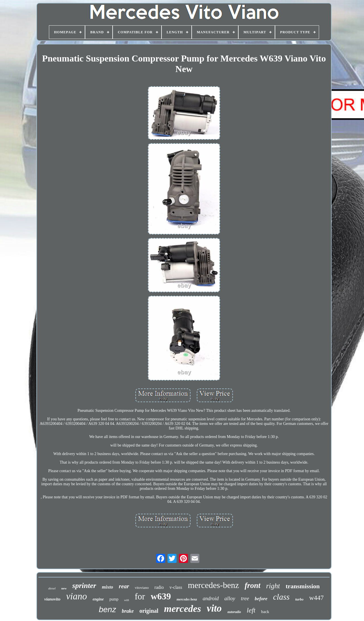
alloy (230, 598)
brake (128, 611)
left (251, 610)
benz (107, 609)
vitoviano (142, 588)
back (265, 612)
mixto (107, 587)
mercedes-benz (213, 585)
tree (245, 598)
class (281, 597)
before (261, 599)
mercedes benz (187, 599)
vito (214, 608)
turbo (299, 599)
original (149, 611)
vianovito (52, 599)
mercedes (183, 609)
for (140, 596)
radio (159, 587)
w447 (316, 598)
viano (76, 596)
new (64, 588)
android (211, 599)
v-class (176, 587)
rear (124, 586)
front (253, 585)
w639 (161, 596)
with (127, 600)
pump (114, 599)
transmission (303, 586)
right (273, 586)
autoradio (234, 612)
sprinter (84, 586)
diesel (52, 588)
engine (98, 599)
